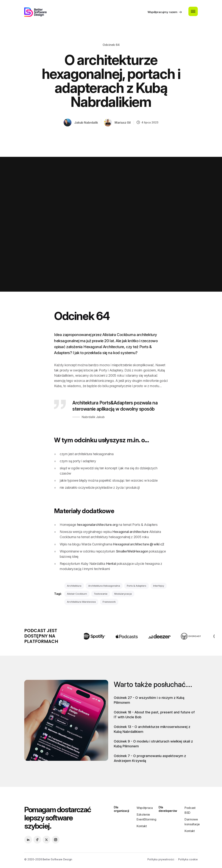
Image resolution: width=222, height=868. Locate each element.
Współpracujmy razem (165, 12)
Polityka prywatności (161, 859)
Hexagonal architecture (130, 532)
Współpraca (145, 808)
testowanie (101, 594)
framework (109, 602)
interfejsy (159, 586)
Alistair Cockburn (77, 594)
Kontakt (142, 826)
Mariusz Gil (123, 123)
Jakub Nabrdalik (86, 123)
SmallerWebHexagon (132, 551)
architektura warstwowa (81, 602)
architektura (74, 586)
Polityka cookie (188, 859)
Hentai (111, 564)
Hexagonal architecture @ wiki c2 (139, 544)
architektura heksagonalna (104, 586)
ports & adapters (137, 586)
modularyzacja (123, 594)
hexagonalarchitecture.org (97, 525)
